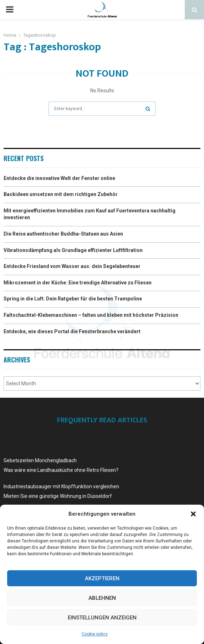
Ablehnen (102, 598)
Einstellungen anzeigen (102, 618)
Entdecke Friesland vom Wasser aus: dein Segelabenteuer (72, 266)
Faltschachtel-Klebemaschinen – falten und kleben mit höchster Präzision (91, 315)
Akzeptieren (102, 578)
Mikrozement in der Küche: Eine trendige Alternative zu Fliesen (78, 283)
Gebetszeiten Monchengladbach (40, 460)
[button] (193, 514)
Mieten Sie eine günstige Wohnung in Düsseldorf (58, 496)
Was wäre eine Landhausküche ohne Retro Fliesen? (61, 470)
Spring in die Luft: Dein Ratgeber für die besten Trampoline (73, 299)
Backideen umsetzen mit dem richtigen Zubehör (61, 194)
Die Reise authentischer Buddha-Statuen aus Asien (63, 234)
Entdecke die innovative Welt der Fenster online (59, 178)
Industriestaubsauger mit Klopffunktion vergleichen (61, 486)
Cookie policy (95, 634)
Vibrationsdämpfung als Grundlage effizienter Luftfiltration (73, 250)
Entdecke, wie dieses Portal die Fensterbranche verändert (72, 331)
